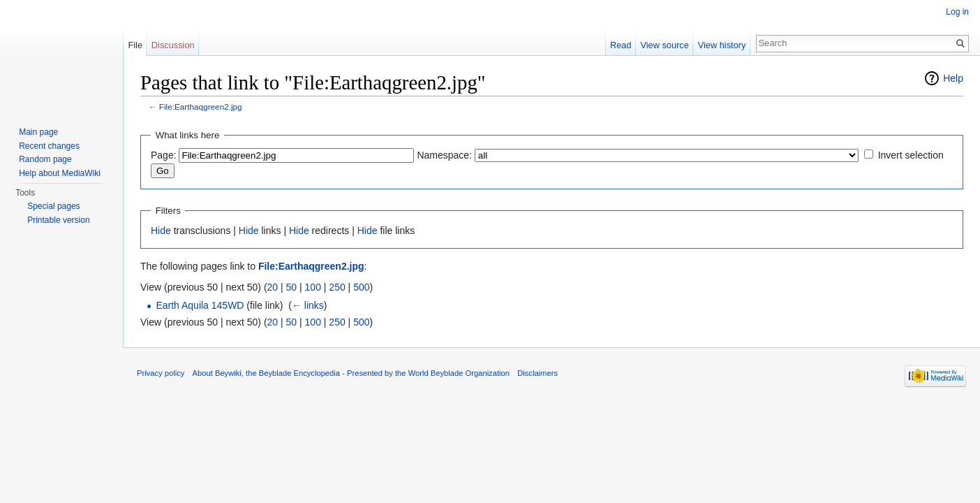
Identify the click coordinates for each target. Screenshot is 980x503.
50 (292, 287)
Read (621, 45)
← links (308, 305)
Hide (161, 231)
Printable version (58, 220)
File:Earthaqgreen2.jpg (201, 107)
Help (953, 78)
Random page (45, 159)
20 (273, 287)
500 (361, 287)
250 (337, 287)
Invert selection (911, 155)
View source (664, 45)
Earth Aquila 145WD (200, 305)
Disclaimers (537, 373)
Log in (957, 12)
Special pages (53, 206)
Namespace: (444, 155)
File (135, 45)
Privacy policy (161, 373)
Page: (164, 155)
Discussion (173, 45)
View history (722, 45)
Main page (38, 132)
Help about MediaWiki (60, 173)
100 (313, 287)
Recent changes (49, 146)
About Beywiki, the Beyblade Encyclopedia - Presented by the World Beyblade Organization (351, 373)
